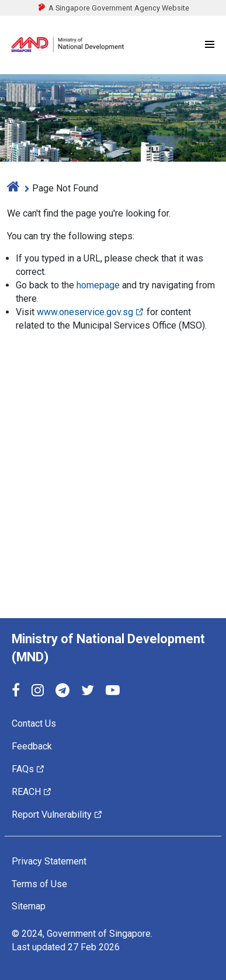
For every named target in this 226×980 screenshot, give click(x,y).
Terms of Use (39, 883)
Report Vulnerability (57, 815)
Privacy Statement (49, 861)
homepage (98, 285)
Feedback (32, 746)
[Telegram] (62, 691)
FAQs (28, 769)
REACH (32, 792)
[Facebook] (16, 691)
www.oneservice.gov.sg (91, 312)
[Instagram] (38, 691)
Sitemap (29, 906)
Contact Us (34, 723)
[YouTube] (113, 691)
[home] (13, 188)
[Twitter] (88, 691)
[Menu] (210, 45)
